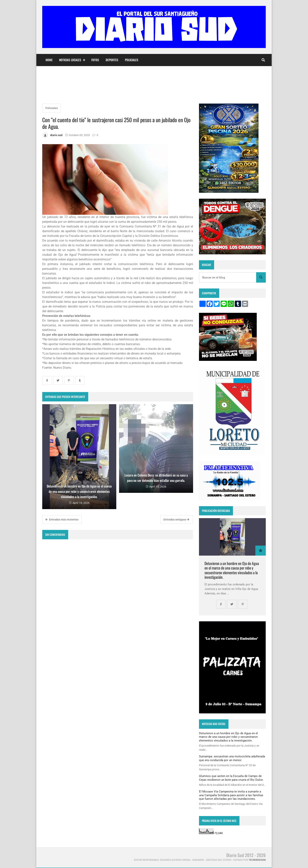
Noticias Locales (72, 60)
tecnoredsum (257, 860)
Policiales (132, 60)
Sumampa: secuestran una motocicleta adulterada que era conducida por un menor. (232, 758)
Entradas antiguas (176, 520)
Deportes (112, 60)
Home (49, 60)
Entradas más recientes (62, 520)
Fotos (95, 60)
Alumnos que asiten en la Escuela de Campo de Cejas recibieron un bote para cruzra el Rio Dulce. (231, 778)
